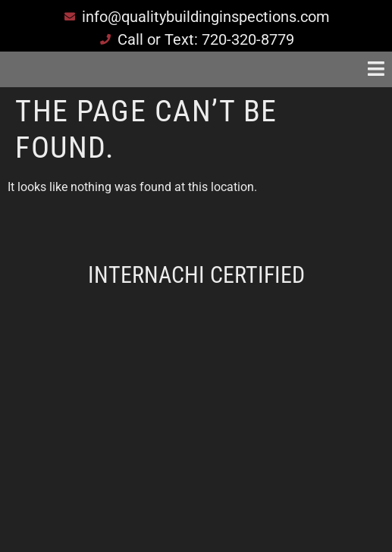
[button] (333, 69)
